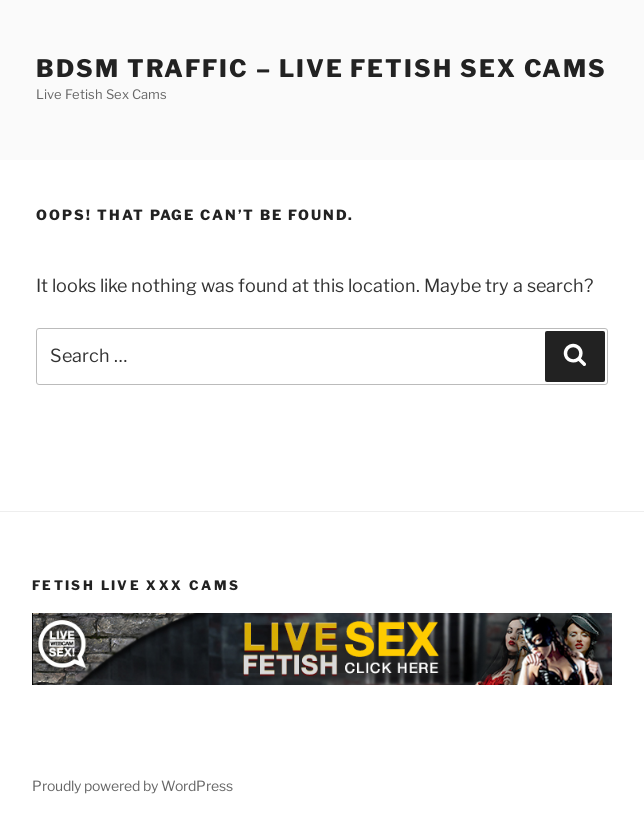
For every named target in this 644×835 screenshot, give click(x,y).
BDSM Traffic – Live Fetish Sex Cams (321, 68)
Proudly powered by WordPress (132, 785)
